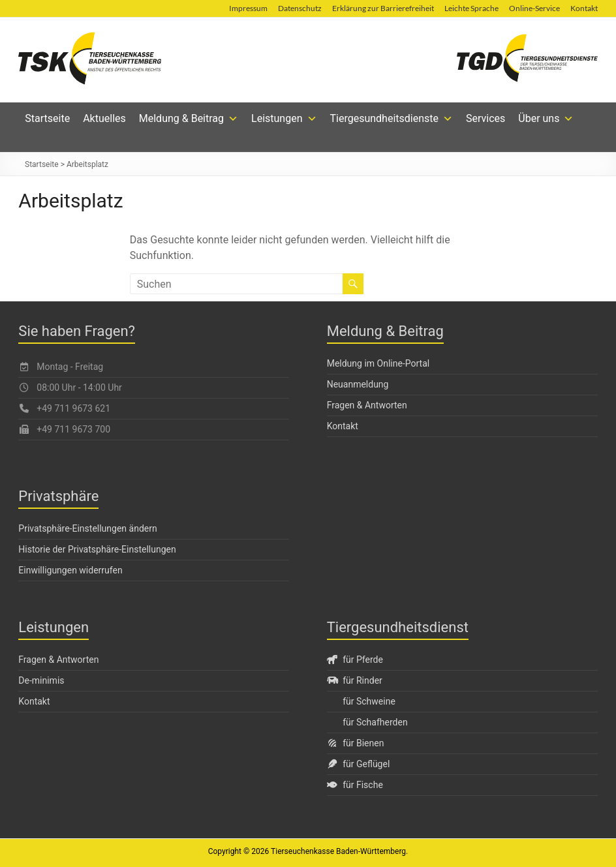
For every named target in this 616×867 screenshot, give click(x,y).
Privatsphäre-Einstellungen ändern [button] (87, 528)
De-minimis (41, 680)
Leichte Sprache (471, 8)
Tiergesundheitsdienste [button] (392, 119)
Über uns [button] (546, 119)
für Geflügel (359, 764)
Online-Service (534, 8)
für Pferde (355, 660)
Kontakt (584, 8)
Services (485, 118)
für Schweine (369, 701)
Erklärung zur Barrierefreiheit (383, 8)
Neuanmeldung (358, 384)
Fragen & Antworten (367, 405)
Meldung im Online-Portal (378, 363)
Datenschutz (300, 8)
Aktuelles (104, 118)
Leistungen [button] (284, 119)
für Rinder (355, 680)
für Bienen (356, 743)
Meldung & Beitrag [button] (189, 119)
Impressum (248, 8)
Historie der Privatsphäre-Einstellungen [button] (97, 549)
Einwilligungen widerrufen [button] (70, 570)
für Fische (355, 785)
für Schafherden (375, 722)
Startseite (47, 118)
